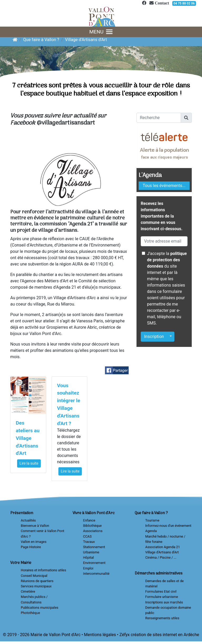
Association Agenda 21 (163, 547)
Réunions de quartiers (37, 581)
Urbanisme (91, 552)
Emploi (88, 568)
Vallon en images (34, 542)
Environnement (94, 563)
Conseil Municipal (34, 576)
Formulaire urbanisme (162, 597)
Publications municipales (40, 608)
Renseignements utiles (162, 618)
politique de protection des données (167, 260)
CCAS (87, 536)
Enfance (89, 520)
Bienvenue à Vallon (35, 526)
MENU (101, 32)
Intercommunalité (96, 574)
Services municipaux (36, 586)
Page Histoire (31, 547)
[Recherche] (159, 118)
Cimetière (28, 591)
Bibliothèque (92, 526)
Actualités (28, 520)
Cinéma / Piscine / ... (161, 557)
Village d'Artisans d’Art (86, 40)
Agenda (151, 531)
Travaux (89, 542)
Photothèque (30, 613)
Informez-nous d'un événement (168, 526)
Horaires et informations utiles (43, 570)
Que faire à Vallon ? (41, 40)
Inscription (154, 336)
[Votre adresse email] (164, 241)
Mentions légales (100, 635)
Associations (93, 531)
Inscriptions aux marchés (164, 602)
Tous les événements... (164, 186)
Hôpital (89, 557)
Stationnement (94, 547)
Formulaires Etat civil (161, 591)
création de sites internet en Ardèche (165, 635)
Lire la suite (29, 463)
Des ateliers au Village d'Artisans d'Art (28, 438)
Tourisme (152, 520)
